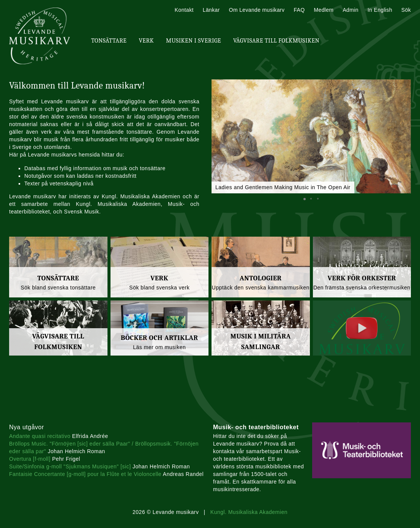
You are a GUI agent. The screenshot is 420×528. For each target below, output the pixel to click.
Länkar (211, 10)
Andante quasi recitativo (40, 436)
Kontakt (184, 10)
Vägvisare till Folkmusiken (276, 41)
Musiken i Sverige (193, 41)
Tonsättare (109, 41)
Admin (350, 10)
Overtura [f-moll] (30, 459)
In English (380, 10)
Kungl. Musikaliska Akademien (249, 512)
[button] (305, 199)
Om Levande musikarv (257, 10)
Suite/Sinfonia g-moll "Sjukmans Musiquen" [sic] (70, 466)
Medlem (324, 10)
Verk (146, 41)
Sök (406, 10)
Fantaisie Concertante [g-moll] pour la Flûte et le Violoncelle (85, 474)
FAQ (299, 10)
